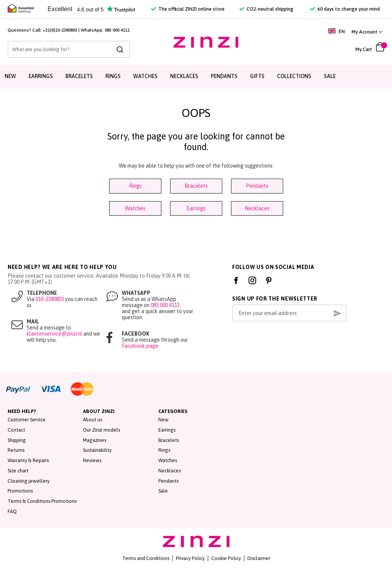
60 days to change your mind (345, 9)
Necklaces (257, 208)
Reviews (92, 460)
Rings (135, 186)
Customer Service (27, 420)
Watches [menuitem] (145, 76)
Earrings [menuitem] (41, 76)
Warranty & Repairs (28, 460)
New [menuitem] (10, 76)
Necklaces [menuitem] (184, 76)
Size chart (18, 471)
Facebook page (140, 346)
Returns (16, 450)
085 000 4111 (117, 30)
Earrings (196, 208)
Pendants (257, 186)
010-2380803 (50, 299)
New (163, 420)
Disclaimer (259, 558)
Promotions (20, 491)
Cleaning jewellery (29, 481)
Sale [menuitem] (330, 76)
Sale (163, 491)
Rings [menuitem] (113, 76)
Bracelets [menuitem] (79, 76)
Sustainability (97, 450)
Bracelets (196, 186)
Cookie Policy (226, 558)
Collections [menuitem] (294, 76)
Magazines (95, 440)
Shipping (17, 440)
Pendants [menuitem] (224, 76)
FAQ (12, 511)
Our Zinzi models (101, 430)
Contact (16, 430)
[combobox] (69, 49)
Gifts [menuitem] (257, 76)
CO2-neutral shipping (266, 9)
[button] (367, 32)
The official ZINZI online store (188, 9)
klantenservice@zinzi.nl (54, 334)
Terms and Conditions (146, 558)
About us (92, 420)
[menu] (196, 77)
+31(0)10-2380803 (60, 30)
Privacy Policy (190, 558)
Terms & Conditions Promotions (42, 501)
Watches (135, 208)
